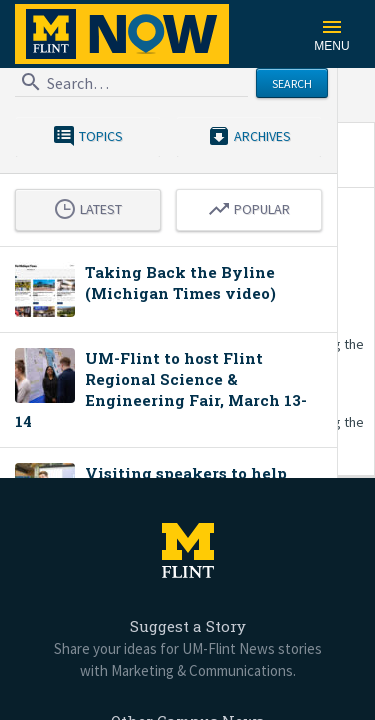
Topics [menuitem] (87, 134)
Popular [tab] (248, 207)
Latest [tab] (87, 207)
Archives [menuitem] (249, 134)
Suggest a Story (188, 626)
